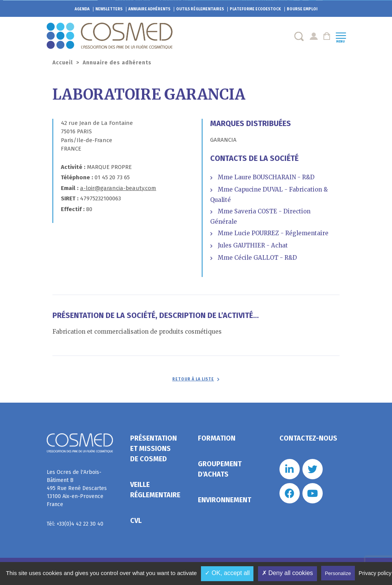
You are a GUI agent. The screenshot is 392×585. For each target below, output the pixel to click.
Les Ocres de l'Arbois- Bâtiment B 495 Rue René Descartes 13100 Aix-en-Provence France (77, 488)
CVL (136, 521)
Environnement (225, 500)
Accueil (63, 63)
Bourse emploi (302, 9)
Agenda (82, 9)
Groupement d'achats (220, 469)
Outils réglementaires (200, 9)
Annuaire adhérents (149, 9)
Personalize (338, 573)
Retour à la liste (193, 379)
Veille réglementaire (155, 490)
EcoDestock (255, 9)
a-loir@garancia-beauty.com (118, 188)
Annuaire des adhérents (117, 63)
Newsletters (109, 9)
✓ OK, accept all (227, 573)
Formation (217, 438)
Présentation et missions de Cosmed (154, 449)
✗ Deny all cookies (287, 573)
